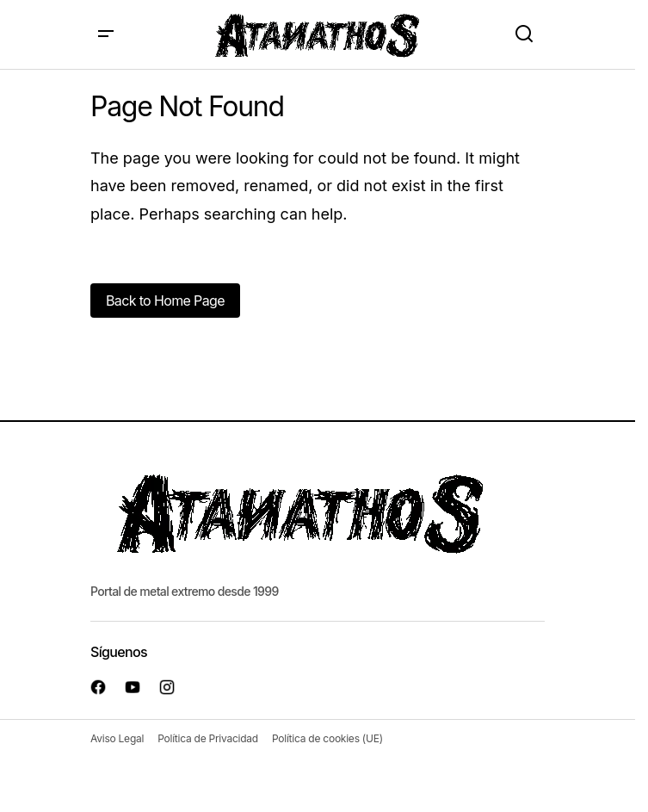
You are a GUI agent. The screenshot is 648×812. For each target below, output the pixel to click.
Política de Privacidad (208, 738)
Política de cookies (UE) (327, 738)
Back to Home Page (165, 301)
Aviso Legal (117, 738)
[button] (106, 34)
